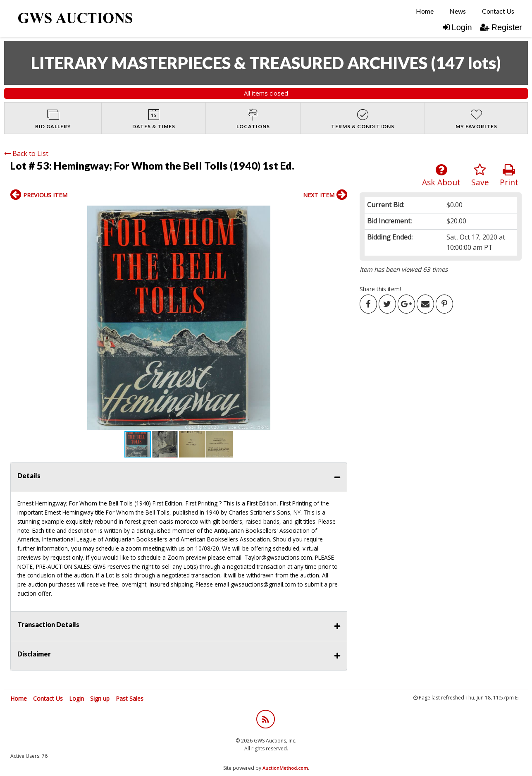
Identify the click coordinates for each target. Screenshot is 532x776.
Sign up (100, 698)
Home (425, 11)
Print (509, 176)
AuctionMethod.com (285, 768)
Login (457, 27)
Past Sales (130, 698)
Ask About (441, 176)
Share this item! (380, 289)
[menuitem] (425, 11)
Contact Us (498, 11)
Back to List (26, 153)
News (458, 11)
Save (480, 176)
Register (501, 27)
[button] (18, 318)
